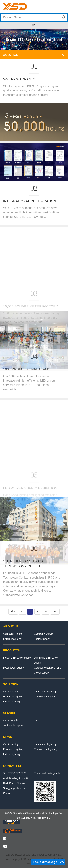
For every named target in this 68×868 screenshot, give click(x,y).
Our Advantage (12, 692)
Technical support (13, 726)
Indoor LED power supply (17, 658)
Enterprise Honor (13, 639)
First (13, 611)
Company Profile (13, 634)
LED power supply (42, 855)
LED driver (27, 859)
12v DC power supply (18, 855)
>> (46, 611)
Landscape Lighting (45, 692)
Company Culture (44, 634)
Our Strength (10, 721)
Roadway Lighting (13, 697)
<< (22, 611)
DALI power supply (14, 668)
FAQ (37, 721)
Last (55, 611)
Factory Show (42, 639)
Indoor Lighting (12, 702)
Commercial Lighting (46, 697)
